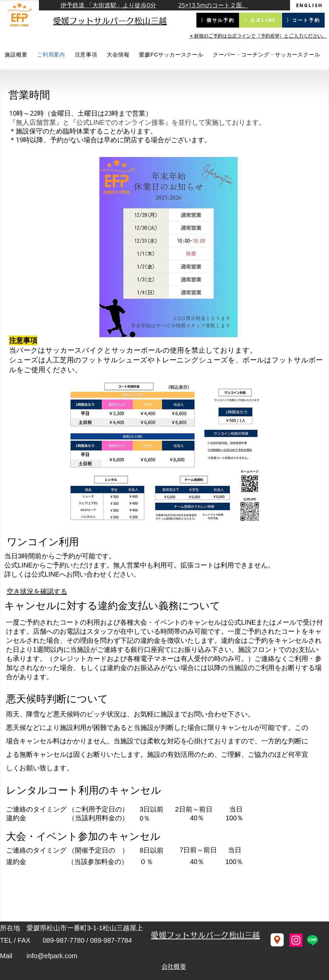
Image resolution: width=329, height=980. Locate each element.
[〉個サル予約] (218, 20)
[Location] (277, 940)
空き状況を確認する (37, 591)
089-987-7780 (64, 940)
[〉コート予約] (303, 20)
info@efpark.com (52, 956)
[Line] (312, 940)
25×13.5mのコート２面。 (213, 5)
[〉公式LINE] (260, 20)
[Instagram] (296, 940)
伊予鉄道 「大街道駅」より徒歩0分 (108, 5)
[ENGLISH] (310, 5)
